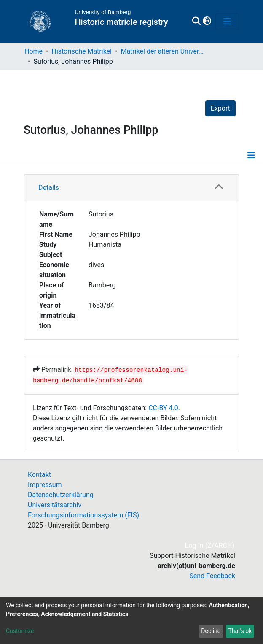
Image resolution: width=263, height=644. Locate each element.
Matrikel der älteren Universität (163, 51)
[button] (207, 22)
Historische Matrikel (82, 51)
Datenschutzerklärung (61, 495)
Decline (211, 631)
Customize (20, 631)
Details (49, 188)
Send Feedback (212, 576)
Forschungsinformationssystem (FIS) (83, 515)
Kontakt (39, 475)
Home (34, 51)
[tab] (131, 188)
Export (220, 108)
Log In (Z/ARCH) (210, 545)
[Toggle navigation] (227, 22)
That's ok (240, 631)
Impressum (45, 485)
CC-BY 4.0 (163, 408)
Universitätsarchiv (55, 505)
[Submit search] (196, 22)
